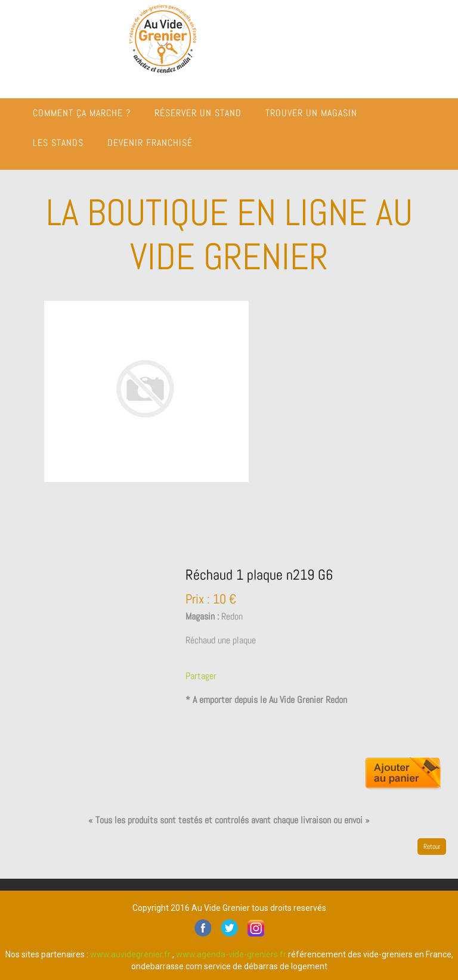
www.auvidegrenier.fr (130, 954)
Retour (432, 847)
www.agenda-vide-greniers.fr (231, 954)
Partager (201, 676)
